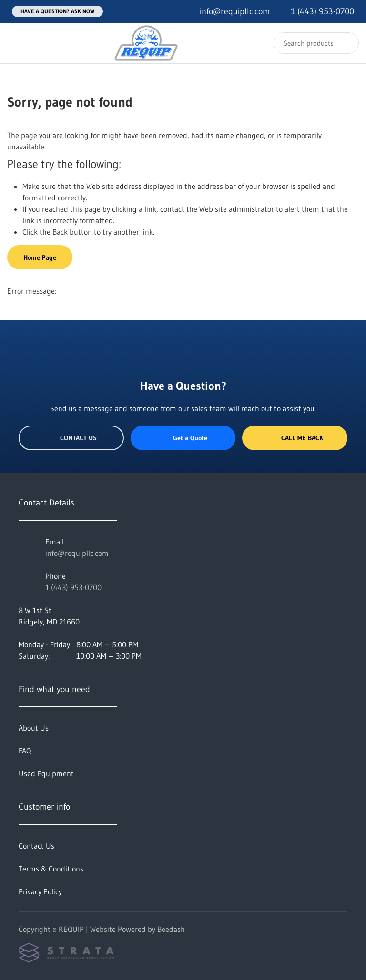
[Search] (316, 43)
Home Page (40, 257)
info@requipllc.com (77, 553)
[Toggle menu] (17, 43)
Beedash (171, 929)
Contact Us (71, 438)
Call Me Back (295, 438)
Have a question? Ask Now (57, 11)
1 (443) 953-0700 (73, 587)
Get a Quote (183, 438)
